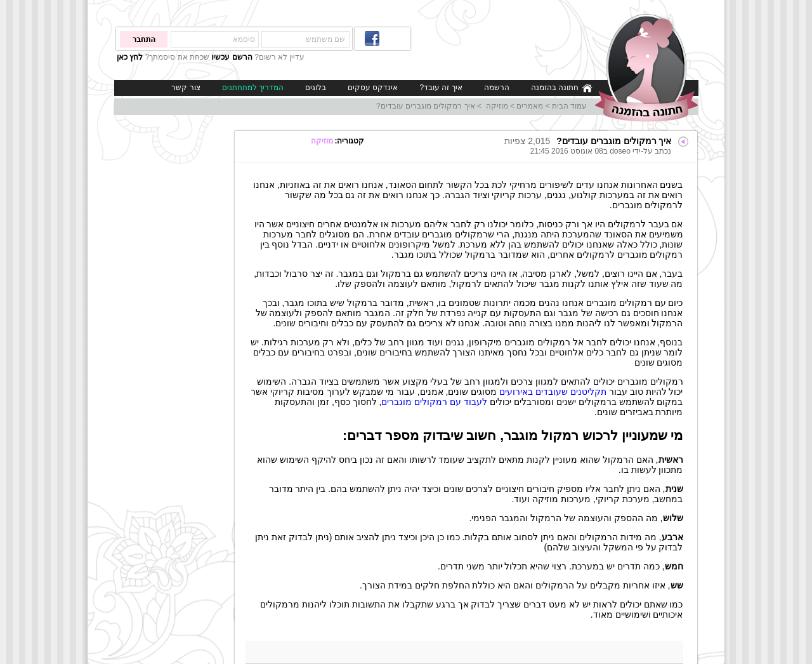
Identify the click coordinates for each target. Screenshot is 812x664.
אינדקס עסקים (373, 88)
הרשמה (497, 88)
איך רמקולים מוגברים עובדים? (426, 106)
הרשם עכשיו (232, 57)
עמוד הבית (569, 106)
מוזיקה (495, 106)
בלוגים (316, 88)
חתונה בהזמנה (562, 88)
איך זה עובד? (441, 88)
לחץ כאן (130, 57)
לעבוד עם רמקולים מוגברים (434, 402)
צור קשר (186, 88)
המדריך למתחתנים (253, 88)
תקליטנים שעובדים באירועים (553, 392)
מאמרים (530, 106)
